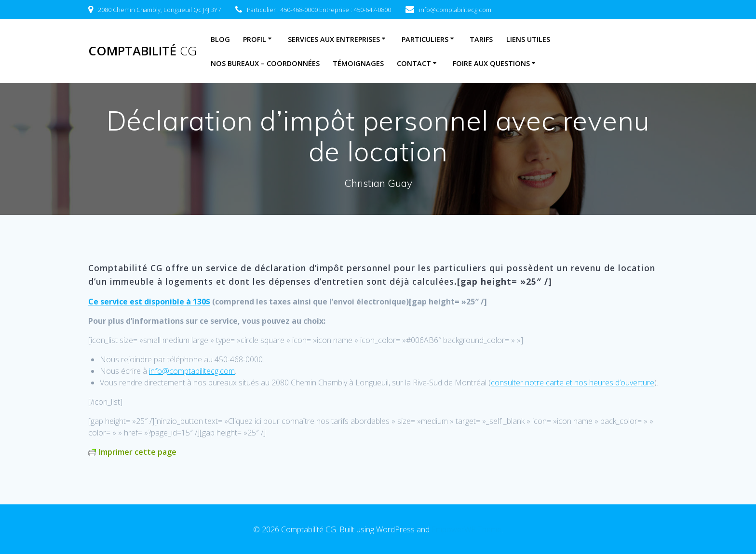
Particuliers (425, 39)
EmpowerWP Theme (466, 529)
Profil (255, 39)
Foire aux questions (491, 63)
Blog (220, 39)
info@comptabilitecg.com (192, 371)
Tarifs (481, 39)
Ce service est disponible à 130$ (149, 302)
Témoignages (358, 63)
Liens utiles (528, 39)
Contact (414, 63)
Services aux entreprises (334, 39)
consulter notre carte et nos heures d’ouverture (573, 383)
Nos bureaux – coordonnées (265, 63)
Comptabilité (142, 51)
